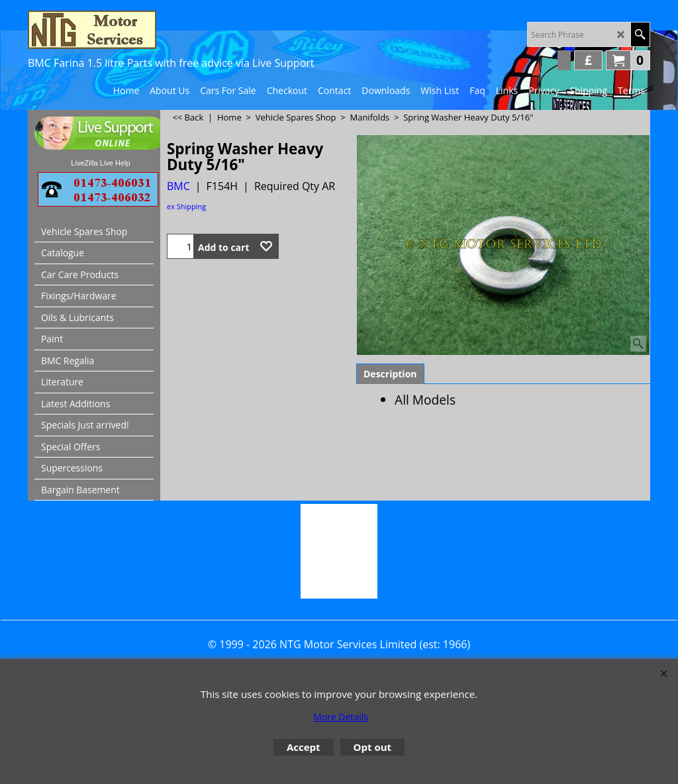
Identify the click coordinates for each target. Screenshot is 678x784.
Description (390, 374)
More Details (341, 717)
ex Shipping (186, 206)
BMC (178, 186)
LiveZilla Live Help (100, 163)
